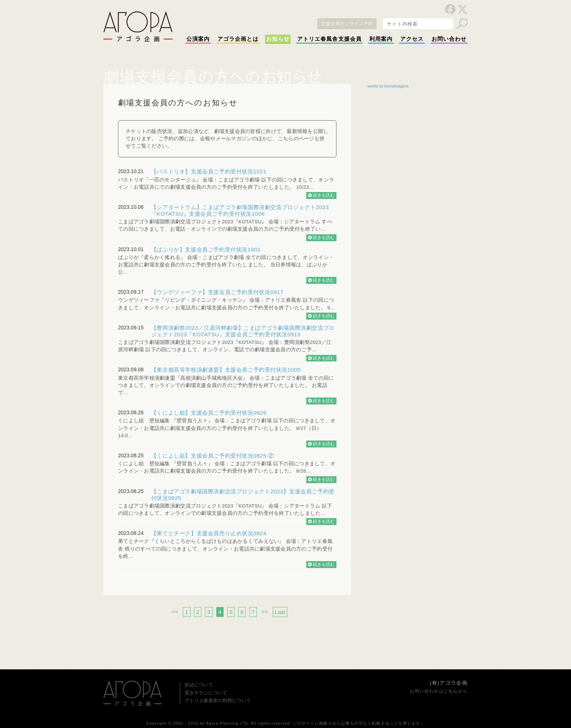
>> (265, 612)
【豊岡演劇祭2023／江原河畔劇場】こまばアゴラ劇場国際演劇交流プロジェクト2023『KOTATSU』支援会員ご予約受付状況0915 (243, 331)
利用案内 (381, 39)
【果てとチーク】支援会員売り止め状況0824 (209, 533)
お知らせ (278, 39)
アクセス (412, 39)
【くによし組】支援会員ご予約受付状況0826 (209, 413)
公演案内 (198, 39)
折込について (199, 685)
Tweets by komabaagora (387, 86)
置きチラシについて (206, 693)
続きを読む (321, 195)
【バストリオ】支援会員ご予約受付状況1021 (209, 171)
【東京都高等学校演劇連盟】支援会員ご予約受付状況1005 (226, 370)
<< (175, 612)
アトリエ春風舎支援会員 (329, 39)
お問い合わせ (449, 39)
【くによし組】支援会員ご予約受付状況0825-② (213, 456)
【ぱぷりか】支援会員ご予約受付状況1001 (206, 249)
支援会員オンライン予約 (347, 24)
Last (280, 612)
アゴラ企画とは (238, 39)
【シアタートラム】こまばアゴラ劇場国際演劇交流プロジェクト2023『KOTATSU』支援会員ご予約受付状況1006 (240, 210)
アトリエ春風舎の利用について (218, 700)
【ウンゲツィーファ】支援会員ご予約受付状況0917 (217, 292)
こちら (451, 691)
